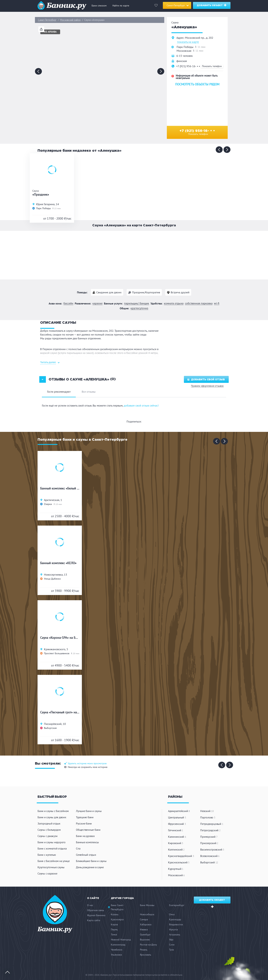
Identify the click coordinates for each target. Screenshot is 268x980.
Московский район (70, 20)
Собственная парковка (199, 303)
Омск (172, 914)
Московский (176, 875)
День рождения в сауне (90, 867)
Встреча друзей (180, 292)
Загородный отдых (49, 823)
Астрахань (175, 935)
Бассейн (68, 303)
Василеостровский (212, 849)
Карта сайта (94, 920)
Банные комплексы (87, 842)
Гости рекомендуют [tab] (59, 392)
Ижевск (144, 929)
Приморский (209, 837)
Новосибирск (147, 914)
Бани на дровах (85, 836)
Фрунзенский (177, 824)
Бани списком (99, 6)
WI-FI (217, 303)
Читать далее (48, 362)
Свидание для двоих (109, 292)
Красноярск (117, 919)
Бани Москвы (147, 905)
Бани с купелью (47, 855)
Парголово (208, 817)
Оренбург (145, 935)
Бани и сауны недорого (52, 842)
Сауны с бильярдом (49, 830)
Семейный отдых (86, 855)
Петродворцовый (212, 824)
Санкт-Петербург (47, 20)
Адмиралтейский (179, 811)
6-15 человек (185, 56)
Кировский (176, 843)
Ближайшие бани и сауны (91, 861)
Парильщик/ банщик (137, 303)
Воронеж (145, 940)
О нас (90, 905)
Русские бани (84, 823)
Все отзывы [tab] (89, 392)
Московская (184, 51)
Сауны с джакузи (47, 836)
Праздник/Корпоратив (146, 292)
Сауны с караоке (47, 873)
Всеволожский (210, 856)
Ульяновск (116, 955)
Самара (144, 919)
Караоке (98, 303)
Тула (171, 950)
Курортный (176, 869)
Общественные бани (88, 830)
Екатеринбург (177, 905)
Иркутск (174, 929)
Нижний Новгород (121, 940)
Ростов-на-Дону (148, 945)
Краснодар (175, 919)
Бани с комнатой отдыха (52, 848)
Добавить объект (212, 5)
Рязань (144, 950)
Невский (207, 811)
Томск (114, 935)
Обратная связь (96, 910)
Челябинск (117, 950)
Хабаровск (146, 924)
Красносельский (179, 862)
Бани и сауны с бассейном (53, 811)
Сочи (172, 945)
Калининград (118, 945)
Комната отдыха (174, 303)
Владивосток (176, 924)
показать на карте (188, 42)
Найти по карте (121, 6)
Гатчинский (176, 830)
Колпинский (176, 849)
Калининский (177, 837)
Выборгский (209, 862)
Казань (115, 914)
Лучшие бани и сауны (89, 811)
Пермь (114, 929)
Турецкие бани (85, 817)
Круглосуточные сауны (51, 867)
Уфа (171, 940)
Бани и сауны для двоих (52, 817)
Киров (114, 924)
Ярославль (146, 955)
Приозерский (209, 843)
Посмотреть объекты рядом (197, 84)
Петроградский (210, 830)
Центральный (177, 817)
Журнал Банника (96, 915)
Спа (78, 848)
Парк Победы (185, 47)
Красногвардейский (181, 856)
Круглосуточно (139, 308)
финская (182, 61)
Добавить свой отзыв (206, 380)
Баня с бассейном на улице (54, 861)
